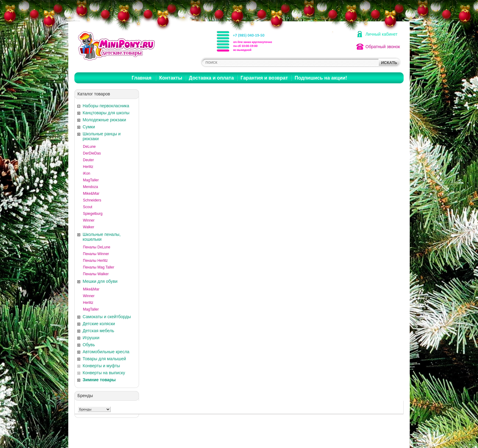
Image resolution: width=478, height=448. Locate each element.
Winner (89, 220)
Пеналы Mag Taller (99, 267)
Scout (88, 207)
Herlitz (88, 167)
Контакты (171, 78)
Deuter (88, 160)
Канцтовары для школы (106, 113)
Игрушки (91, 338)
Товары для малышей (104, 359)
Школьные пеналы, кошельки (102, 237)
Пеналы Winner (96, 254)
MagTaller (91, 180)
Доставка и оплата (212, 78)
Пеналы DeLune (97, 247)
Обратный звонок (383, 47)
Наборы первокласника (106, 106)
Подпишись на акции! (321, 78)
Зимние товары (99, 380)
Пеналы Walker (96, 274)
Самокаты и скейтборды (107, 317)
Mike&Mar (91, 194)
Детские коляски (99, 324)
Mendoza (90, 187)
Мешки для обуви (100, 281)
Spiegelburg (93, 214)
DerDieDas (92, 153)
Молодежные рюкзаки (104, 120)
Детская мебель (98, 331)
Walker (89, 227)
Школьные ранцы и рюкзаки (102, 136)
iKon (87, 173)
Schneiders (92, 200)
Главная (142, 78)
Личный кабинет (382, 34)
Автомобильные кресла (106, 352)
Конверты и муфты (101, 366)
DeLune (89, 147)
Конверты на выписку (104, 373)
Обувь (89, 345)
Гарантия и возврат (264, 78)
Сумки (89, 127)
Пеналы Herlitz (95, 261)
